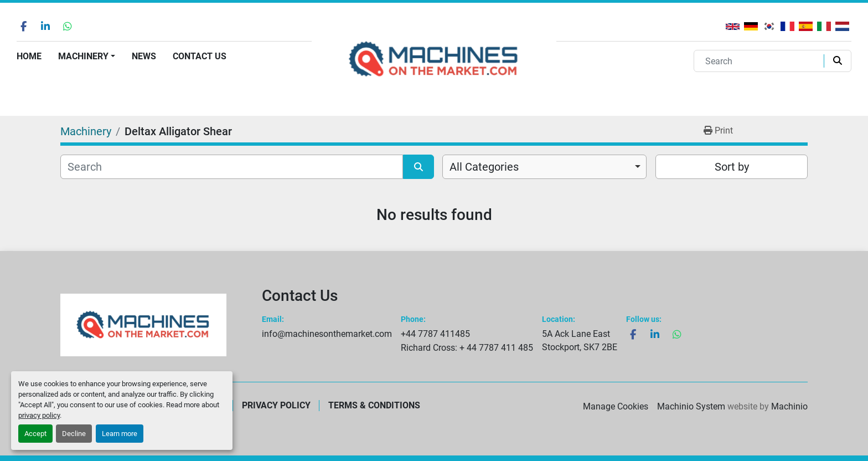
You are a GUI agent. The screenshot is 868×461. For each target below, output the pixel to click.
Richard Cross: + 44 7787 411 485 (467, 348)
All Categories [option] (484, 167)
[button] (87, 57)
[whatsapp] (68, 26)
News (144, 56)
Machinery (83, 56)
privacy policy (39, 415)
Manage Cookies (616, 406)
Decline (74, 434)
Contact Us (200, 56)
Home (29, 56)
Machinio (789, 406)
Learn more (120, 434)
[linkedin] (45, 26)
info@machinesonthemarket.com (327, 334)
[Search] (761, 61)
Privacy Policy (276, 405)
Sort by (732, 167)
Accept (35, 434)
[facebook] (23, 26)
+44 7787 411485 (435, 334)
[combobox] (544, 167)
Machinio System (691, 406)
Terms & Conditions (374, 405)
